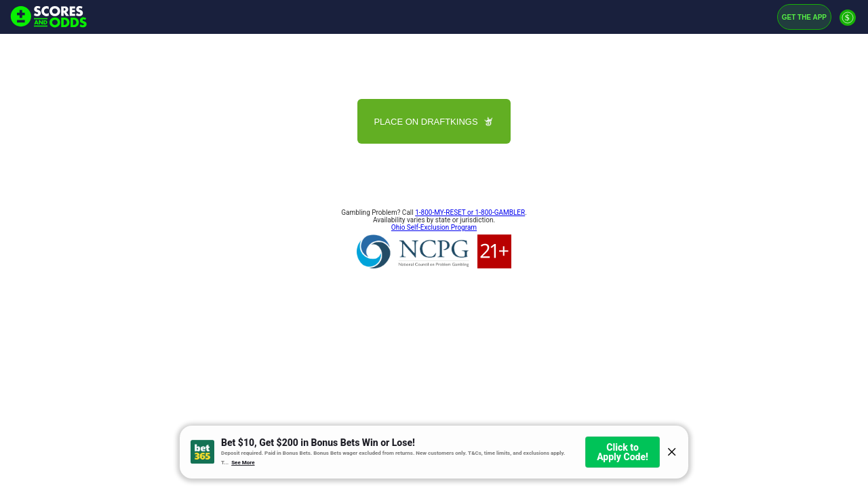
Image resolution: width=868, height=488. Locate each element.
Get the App (804, 17)
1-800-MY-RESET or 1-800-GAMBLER (470, 212)
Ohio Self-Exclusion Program (434, 227)
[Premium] (848, 23)
